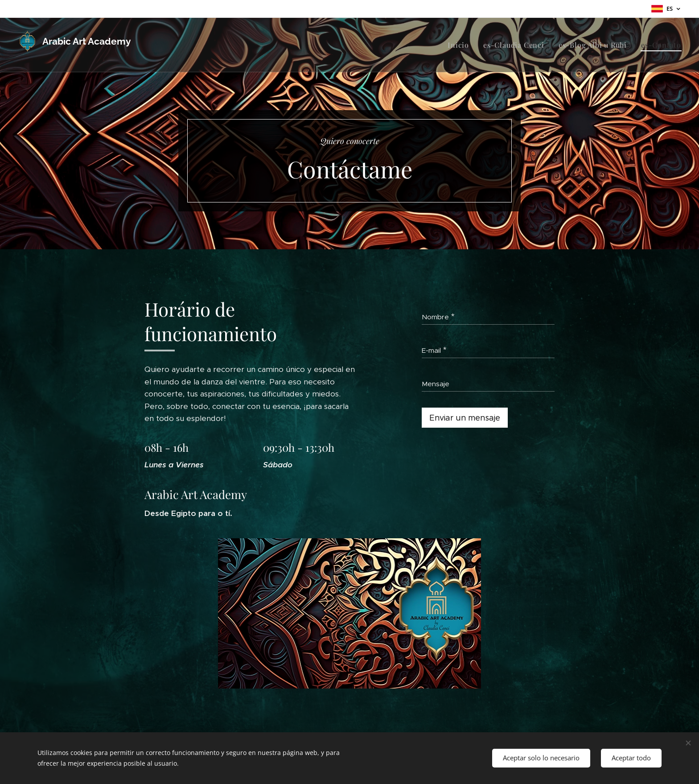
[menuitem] (461, 45)
